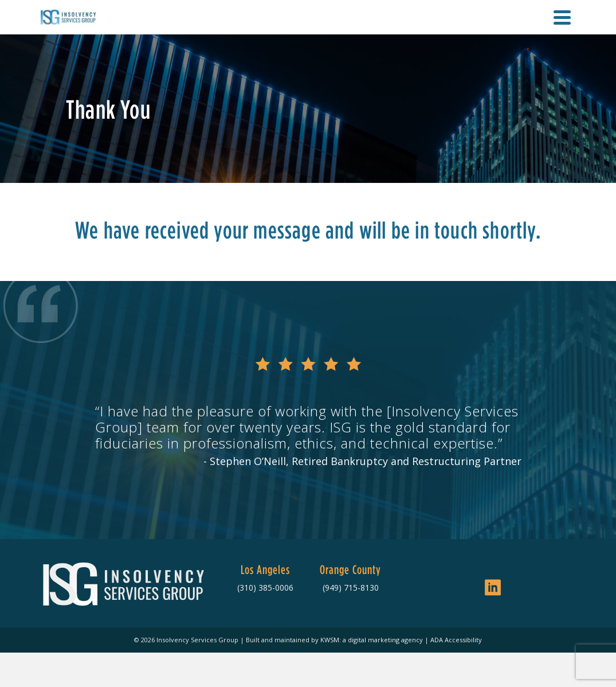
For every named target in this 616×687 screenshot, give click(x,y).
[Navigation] (562, 17)
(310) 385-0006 (265, 588)
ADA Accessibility (456, 640)
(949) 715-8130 (351, 588)
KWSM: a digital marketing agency (372, 640)
